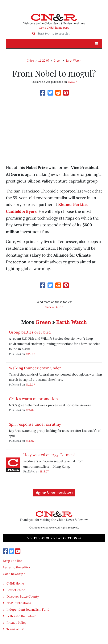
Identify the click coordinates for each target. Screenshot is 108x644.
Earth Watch (73, 60)
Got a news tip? (14, 574)
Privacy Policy (16, 623)
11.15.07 (30, 410)
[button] (96, 44)
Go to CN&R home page (54, 28)
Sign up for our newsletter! (54, 493)
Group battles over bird (30, 332)
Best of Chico (16, 590)
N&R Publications (19, 603)
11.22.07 (44, 60)
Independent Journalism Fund (28, 609)
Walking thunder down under (35, 368)
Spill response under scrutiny (35, 424)
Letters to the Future (21, 616)
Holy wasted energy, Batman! (49, 455)
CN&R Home (15, 583)
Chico (30, 60)
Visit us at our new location (54, 538)
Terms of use (15, 629)
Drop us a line (13, 561)
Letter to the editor (17, 567)
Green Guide (54, 307)
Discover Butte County (23, 596)
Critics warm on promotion (33, 399)
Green (57, 60)
